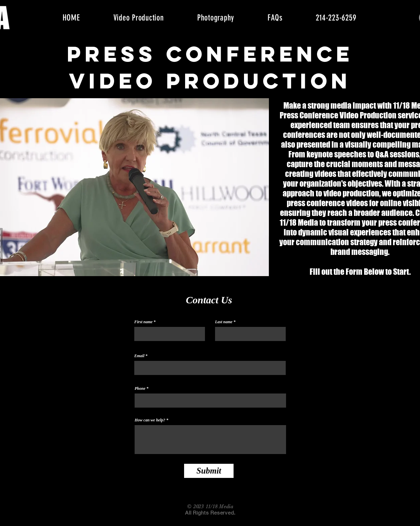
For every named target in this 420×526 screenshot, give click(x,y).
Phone (140, 388)
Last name (224, 322)
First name (143, 322)
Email (139, 356)
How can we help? (150, 420)
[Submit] (209, 471)
